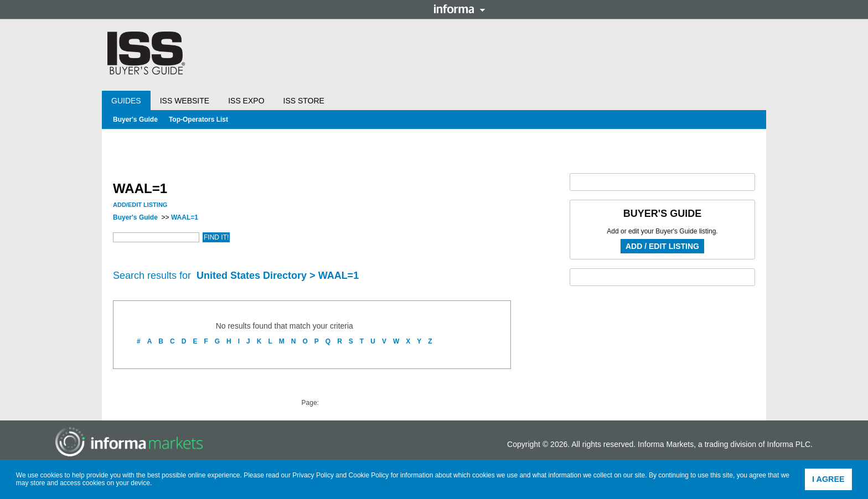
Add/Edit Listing (140, 205)
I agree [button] (828, 479)
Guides (126, 101)
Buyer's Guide (135, 119)
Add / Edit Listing (662, 246)
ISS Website (185, 101)
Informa (459, 9)
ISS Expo (246, 101)
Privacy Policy (313, 475)
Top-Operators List (198, 119)
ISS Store (304, 101)
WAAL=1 (185, 217)
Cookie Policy (369, 475)
